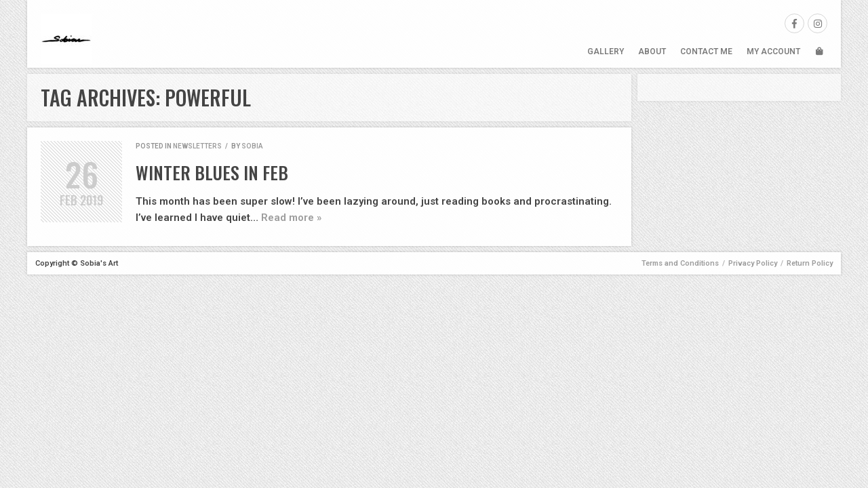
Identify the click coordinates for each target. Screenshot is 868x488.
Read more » (291, 218)
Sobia (252, 146)
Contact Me (706, 52)
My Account (773, 52)
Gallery (606, 52)
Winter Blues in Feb (212, 172)
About (652, 52)
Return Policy (810, 263)
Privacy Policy (753, 263)
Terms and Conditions (680, 263)
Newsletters (197, 146)
